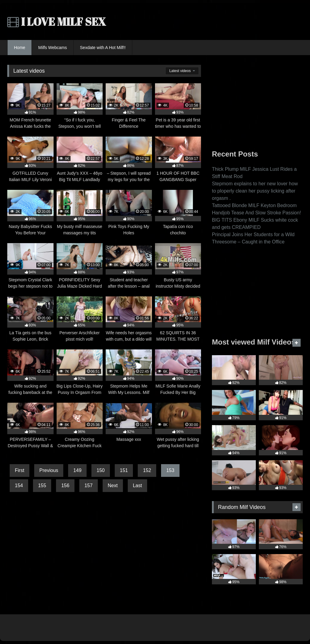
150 (101, 470)
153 (170, 470)
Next (113, 485)
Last (137, 485)
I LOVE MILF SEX (57, 21)
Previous (49, 470)
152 (147, 470)
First (20, 470)
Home (20, 48)
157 (89, 485)
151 (124, 470)
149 (77, 470)
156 (65, 485)
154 (19, 485)
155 (42, 485)
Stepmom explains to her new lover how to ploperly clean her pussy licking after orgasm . (255, 191)
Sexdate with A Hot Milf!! (103, 48)
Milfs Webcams (53, 48)
